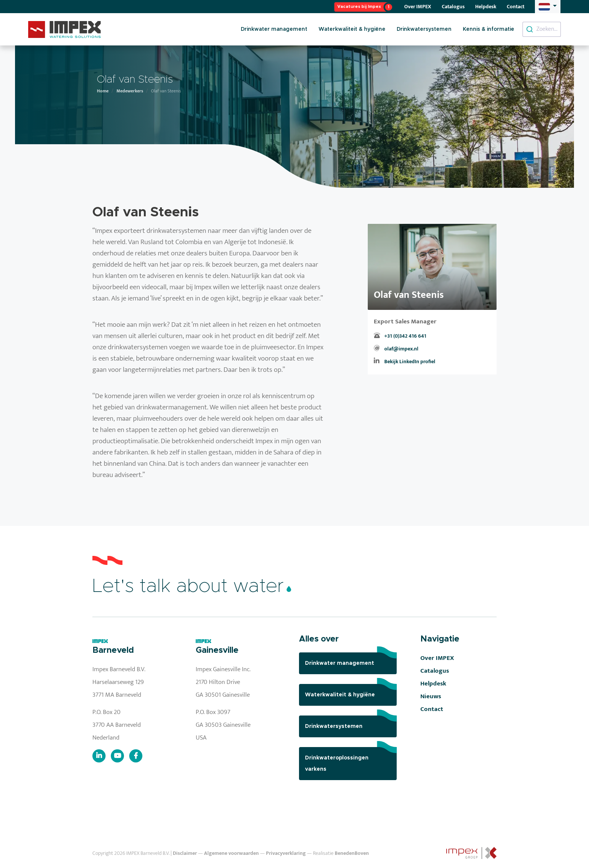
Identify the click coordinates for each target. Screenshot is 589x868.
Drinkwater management (274, 29)
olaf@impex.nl (401, 349)
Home (103, 91)
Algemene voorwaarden (231, 853)
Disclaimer (185, 853)
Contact (516, 7)
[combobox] (542, 29)
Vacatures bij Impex (359, 7)
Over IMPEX (418, 7)
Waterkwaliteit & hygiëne (352, 29)
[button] (548, 6)
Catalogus (453, 7)
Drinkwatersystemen (424, 29)
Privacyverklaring (286, 853)
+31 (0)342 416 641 (405, 336)
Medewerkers (130, 91)
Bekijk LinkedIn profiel (410, 362)
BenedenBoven (352, 853)
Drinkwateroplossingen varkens (351, 759)
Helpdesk (486, 7)
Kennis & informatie (489, 29)
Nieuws (431, 696)
